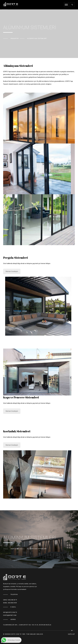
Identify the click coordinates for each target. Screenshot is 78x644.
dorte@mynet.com (10, 615)
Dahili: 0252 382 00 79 (10, 600)
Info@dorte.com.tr (10, 612)
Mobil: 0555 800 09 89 (10, 603)
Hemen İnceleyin (12, 271)
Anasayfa (15, 38)
